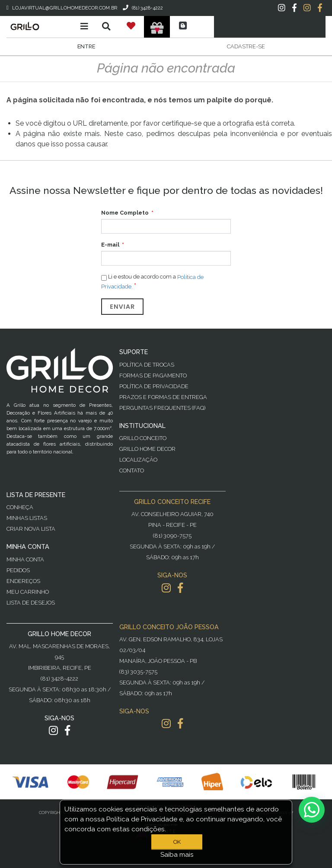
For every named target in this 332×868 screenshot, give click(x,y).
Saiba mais (177, 855)
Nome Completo (125, 213)
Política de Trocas (147, 365)
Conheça (20, 507)
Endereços (23, 581)
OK (177, 842)
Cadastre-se (246, 46)
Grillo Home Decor (147, 449)
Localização (138, 460)
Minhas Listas (27, 518)
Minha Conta (25, 559)
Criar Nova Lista (31, 529)
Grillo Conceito (143, 438)
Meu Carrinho (28, 592)
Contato (132, 470)
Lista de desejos (31, 603)
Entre (86, 46)
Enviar (122, 307)
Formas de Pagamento (153, 375)
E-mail (110, 245)
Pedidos (18, 570)
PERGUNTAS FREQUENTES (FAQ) (162, 408)
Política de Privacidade (154, 386)
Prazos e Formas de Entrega (163, 397)
